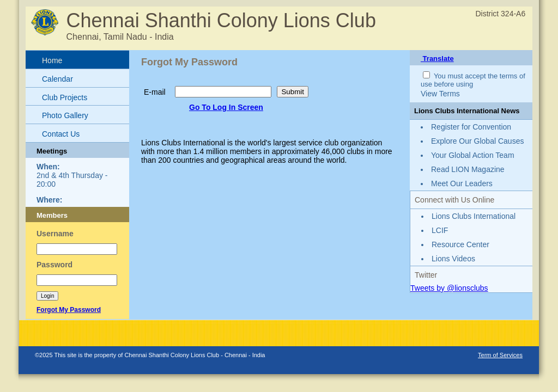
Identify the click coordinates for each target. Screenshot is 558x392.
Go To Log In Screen (226, 107)
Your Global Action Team (473, 155)
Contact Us (61, 134)
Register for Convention (471, 127)
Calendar (57, 79)
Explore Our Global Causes (477, 141)
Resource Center (460, 244)
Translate (437, 59)
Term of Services (500, 355)
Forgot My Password (69, 310)
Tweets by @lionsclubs (449, 288)
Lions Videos (453, 259)
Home (52, 60)
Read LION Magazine (468, 169)
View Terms (440, 94)
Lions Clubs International (474, 216)
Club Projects (65, 97)
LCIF (440, 230)
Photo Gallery (65, 115)
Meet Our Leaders (462, 183)
